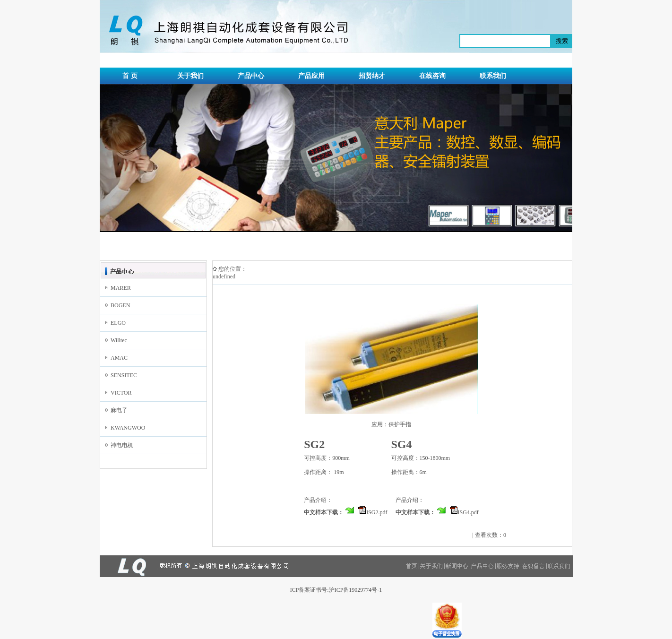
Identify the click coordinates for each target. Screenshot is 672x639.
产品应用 (311, 76)
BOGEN (120, 305)
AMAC (119, 358)
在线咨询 (432, 76)
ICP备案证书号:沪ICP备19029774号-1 (336, 590)
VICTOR (121, 393)
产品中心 (251, 76)
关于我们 (190, 76)
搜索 (562, 41)
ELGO (118, 323)
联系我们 (493, 76)
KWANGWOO (128, 428)
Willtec (119, 340)
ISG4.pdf (468, 512)
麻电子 (119, 410)
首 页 (130, 76)
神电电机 (122, 445)
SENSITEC (124, 375)
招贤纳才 (372, 76)
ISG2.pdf (377, 512)
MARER (121, 288)
